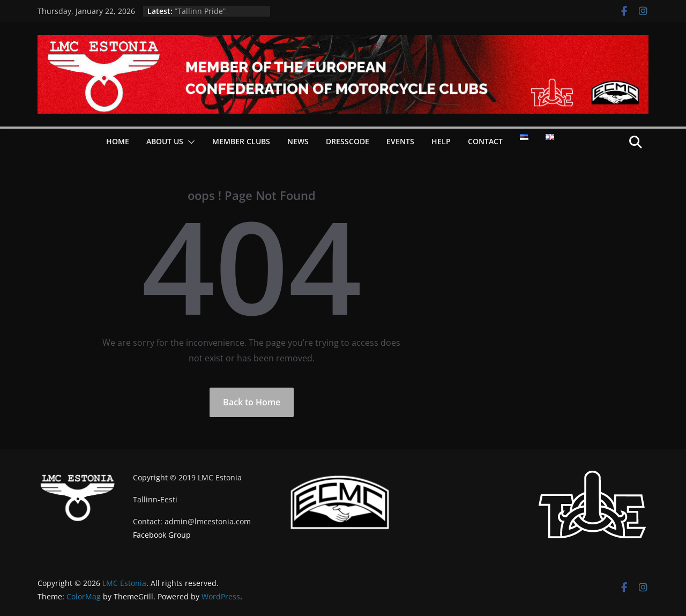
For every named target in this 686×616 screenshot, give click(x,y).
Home (118, 141)
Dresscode (348, 141)
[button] (189, 142)
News (298, 141)
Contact (485, 141)
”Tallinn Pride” (200, 11)
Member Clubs (241, 141)
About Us (165, 141)
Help (441, 141)
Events (400, 141)
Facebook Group (162, 535)
